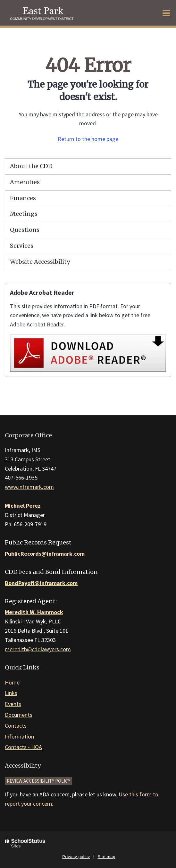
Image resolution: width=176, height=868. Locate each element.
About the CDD (31, 166)
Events (13, 704)
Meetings (24, 214)
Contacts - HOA (23, 747)
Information (19, 736)
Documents (19, 715)
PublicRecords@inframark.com (45, 554)
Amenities (25, 182)
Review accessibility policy (38, 781)
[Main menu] (166, 13)
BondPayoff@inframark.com (41, 583)
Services (22, 246)
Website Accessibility (40, 262)
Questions (25, 230)
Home (12, 682)
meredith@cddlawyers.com (38, 649)
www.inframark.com (29, 487)
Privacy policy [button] (76, 857)
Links (11, 693)
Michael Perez (23, 506)
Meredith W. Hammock (34, 612)
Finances (23, 198)
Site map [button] (107, 857)
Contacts (16, 726)
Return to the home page (88, 139)
